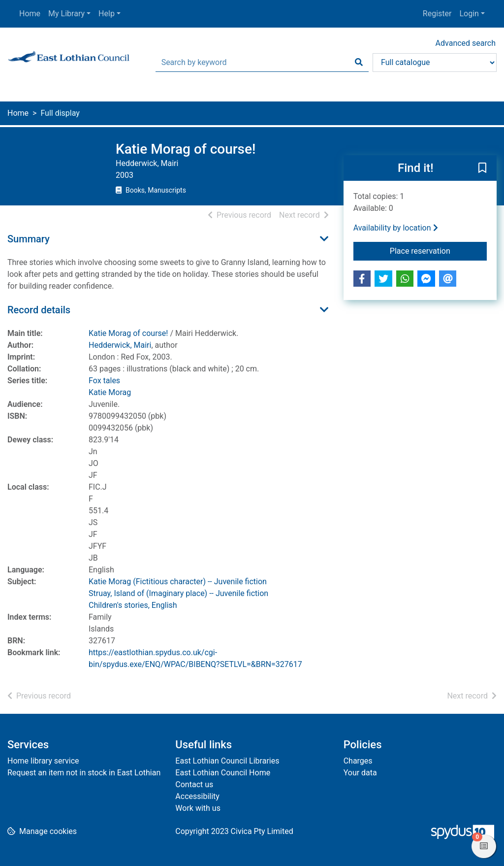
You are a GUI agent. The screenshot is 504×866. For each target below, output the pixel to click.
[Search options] (435, 63)
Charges (358, 761)
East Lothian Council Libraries (227, 761)
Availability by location (396, 228)
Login (469, 14)
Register (437, 14)
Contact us (194, 784)
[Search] (359, 63)
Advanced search (466, 43)
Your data (360, 773)
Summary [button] (29, 239)
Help (107, 14)
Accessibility (197, 796)
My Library (66, 14)
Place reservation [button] (438, 250)
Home (30, 14)
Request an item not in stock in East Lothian (84, 773)
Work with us (198, 808)
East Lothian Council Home (223, 773)
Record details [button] (39, 310)
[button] (482, 168)
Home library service (43, 761)
